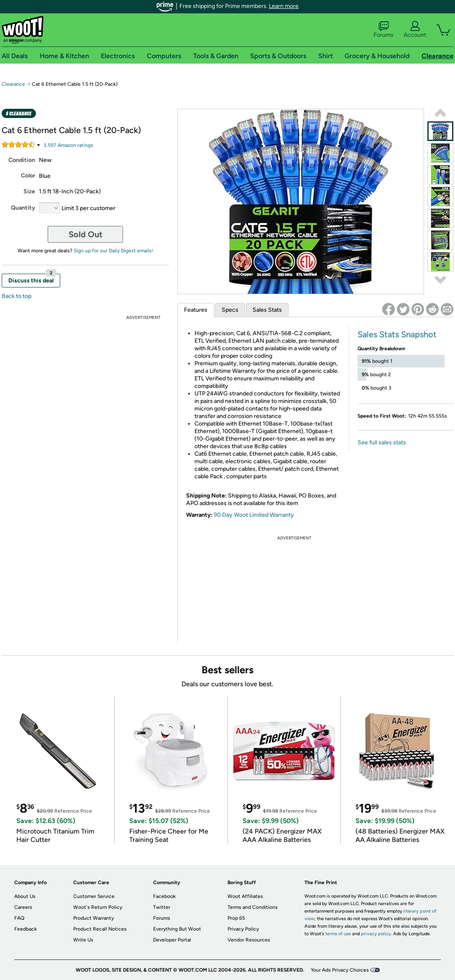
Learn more (284, 6)
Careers (23, 907)
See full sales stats (382, 443)
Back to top (17, 296)
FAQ (19, 918)
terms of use (338, 934)
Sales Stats (267, 310)
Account (415, 30)
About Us (25, 896)
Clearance (13, 84)
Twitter (162, 907)
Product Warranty (93, 918)
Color (28, 176)
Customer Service (94, 896)
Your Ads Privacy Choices (340, 970)
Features (196, 310)
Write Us (83, 940)
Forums (383, 30)
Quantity (23, 208)
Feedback (26, 929)
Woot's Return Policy (98, 907)
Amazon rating (68, 145)
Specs (230, 310)
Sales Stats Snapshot (397, 334)
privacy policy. (376, 934)
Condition (22, 160)
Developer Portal (172, 940)
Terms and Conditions (253, 907)
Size (29, 191)
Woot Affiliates (245, 896)
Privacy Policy (243, 929)
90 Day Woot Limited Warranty (254, 515)
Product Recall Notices (100, 929)
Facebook (164, 896)
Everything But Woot (177, 929)
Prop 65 (236, 918)
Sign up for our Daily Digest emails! (114, 251)
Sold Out (86, 234)
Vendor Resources (249, 940)
